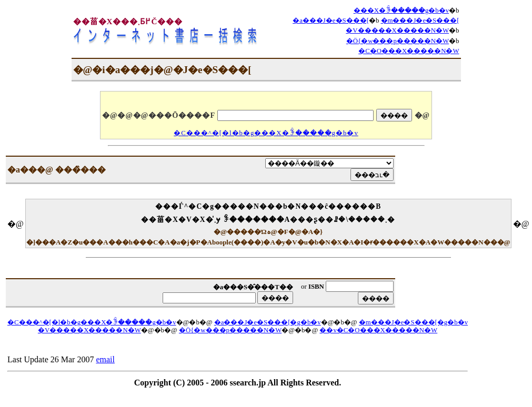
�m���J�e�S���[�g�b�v (413, 322)
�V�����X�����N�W (397, 30)
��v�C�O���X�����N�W (378, 330)
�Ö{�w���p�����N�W (398, 41)
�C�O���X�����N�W (409, 51)
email (105, 359)
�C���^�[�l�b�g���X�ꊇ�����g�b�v (266, 133)
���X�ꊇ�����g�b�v (401, 11)
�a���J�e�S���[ (331, 21)
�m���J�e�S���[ (420, 21)
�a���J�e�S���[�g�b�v (268, 322)
